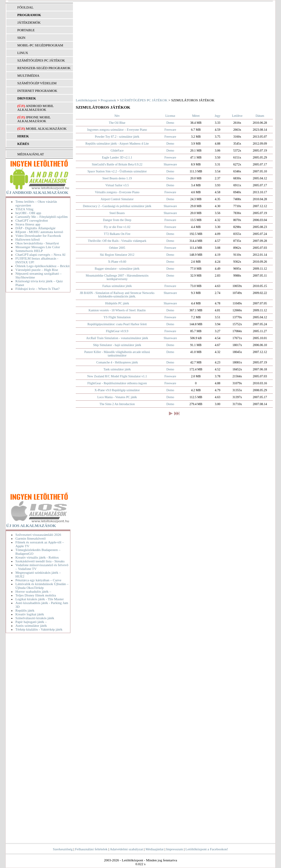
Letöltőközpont (86, 100)
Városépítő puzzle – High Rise (37, 270)
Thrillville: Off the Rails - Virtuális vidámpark (117, 241)
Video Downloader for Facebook (38, 236)
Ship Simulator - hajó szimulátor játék (117, 345)
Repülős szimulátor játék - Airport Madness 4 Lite (117, 144)
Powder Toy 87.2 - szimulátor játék (117, 137)
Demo (170, 123)
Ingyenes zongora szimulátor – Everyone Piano (117, 130)
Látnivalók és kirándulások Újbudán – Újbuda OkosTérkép (42, 586)
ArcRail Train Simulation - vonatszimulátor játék (117, 338)
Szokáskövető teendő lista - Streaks (40, 561)
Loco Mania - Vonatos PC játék (117, 397)
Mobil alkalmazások (46, 129)
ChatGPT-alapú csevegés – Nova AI (40, 254)
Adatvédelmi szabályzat (126, 849)
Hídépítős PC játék (117, 303)
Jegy (218, 116)
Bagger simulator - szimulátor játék (117, 269)
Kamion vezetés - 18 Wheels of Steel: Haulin (117, 310)
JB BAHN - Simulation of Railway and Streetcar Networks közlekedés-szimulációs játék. (117, 295)
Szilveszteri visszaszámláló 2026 (38, 535)
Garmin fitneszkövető (31, 538)
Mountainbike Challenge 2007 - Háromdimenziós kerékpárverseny (117, 277)
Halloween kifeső (28, 239)
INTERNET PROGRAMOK (37, 91)
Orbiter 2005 (117, 248)
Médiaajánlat (155, 849)
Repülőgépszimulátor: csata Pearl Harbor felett (117, 324)
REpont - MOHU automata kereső (39, 232)
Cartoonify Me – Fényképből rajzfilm (42, 217)
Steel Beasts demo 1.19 (117, 178)
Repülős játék (25, 610)
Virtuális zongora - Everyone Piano (117, 192)
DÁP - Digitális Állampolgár (36, 228)
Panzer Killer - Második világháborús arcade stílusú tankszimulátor (117, 354)
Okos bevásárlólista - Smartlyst (37, 243)
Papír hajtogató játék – (31, 622)
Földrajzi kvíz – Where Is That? (38, 289)
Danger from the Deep (117, 220)
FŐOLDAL (25, 7)
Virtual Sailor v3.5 (117, 185)
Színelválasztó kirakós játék (35, 618)
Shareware (170, 164)
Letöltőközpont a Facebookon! (207, 849)
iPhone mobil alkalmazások (34, 119)
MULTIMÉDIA (28, 75)
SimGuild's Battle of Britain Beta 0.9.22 (117, 164)
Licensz (170, 116)
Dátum (260, 116)
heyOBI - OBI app (28, 213)
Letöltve (237, 116)
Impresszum (175, 849)
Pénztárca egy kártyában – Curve (38, 580)
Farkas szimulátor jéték (117, 286)
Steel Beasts (117, 213)
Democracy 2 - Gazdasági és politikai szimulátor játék (117, 206)
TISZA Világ (24, 209)
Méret (196, 116)
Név (117, 116)
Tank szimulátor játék (117, 369)
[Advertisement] (39, 393)
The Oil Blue (117, 123)
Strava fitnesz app (28, 224)
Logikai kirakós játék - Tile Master (40, 599)
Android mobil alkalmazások (36, 108)
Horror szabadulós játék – (33, 591)
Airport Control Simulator (117, 199)
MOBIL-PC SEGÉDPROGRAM (40, 45)
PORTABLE (26, 30)
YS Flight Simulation (117, 317)
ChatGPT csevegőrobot (32, 220)
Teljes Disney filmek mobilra (36, 595)
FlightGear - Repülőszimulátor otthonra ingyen (117, 383)
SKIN (21, 38)
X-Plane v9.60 (117, 262)
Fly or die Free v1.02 (117, 227)
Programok (108, 100)
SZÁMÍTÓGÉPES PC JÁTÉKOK (41, 60)
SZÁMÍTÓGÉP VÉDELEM (37, 83)
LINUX (23, 53)
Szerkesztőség (63, 849)
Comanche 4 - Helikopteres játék (117, 362)
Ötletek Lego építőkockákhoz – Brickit (43, 266)
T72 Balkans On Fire (117, 234)
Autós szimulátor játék (31, 626)
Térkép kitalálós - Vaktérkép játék (39, 629)
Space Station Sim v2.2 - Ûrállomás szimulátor (117, 171)
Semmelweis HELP (29, 251)
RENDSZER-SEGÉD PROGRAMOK (44, 68)
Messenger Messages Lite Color (38, 247)
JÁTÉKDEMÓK (29, 22)
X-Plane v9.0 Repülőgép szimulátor (117, 390)
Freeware (170, 130)
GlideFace (117, 150)
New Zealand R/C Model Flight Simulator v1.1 (117, 376)
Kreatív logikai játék (30, 614)
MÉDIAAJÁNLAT (31, 154)
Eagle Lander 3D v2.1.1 (117, 157)
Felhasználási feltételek (91, 849)
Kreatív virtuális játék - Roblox (37, 557)
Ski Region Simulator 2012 (117, 255)
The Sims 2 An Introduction (117, 404)
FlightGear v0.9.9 (117, 331)
